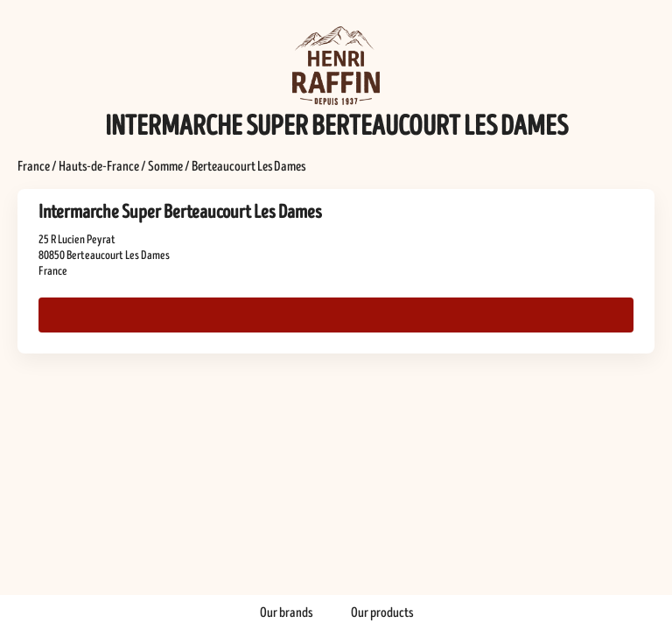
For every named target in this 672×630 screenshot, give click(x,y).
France (34, 166)
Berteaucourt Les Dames (248, 166)
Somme (165, 166)
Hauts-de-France (99, 166)
